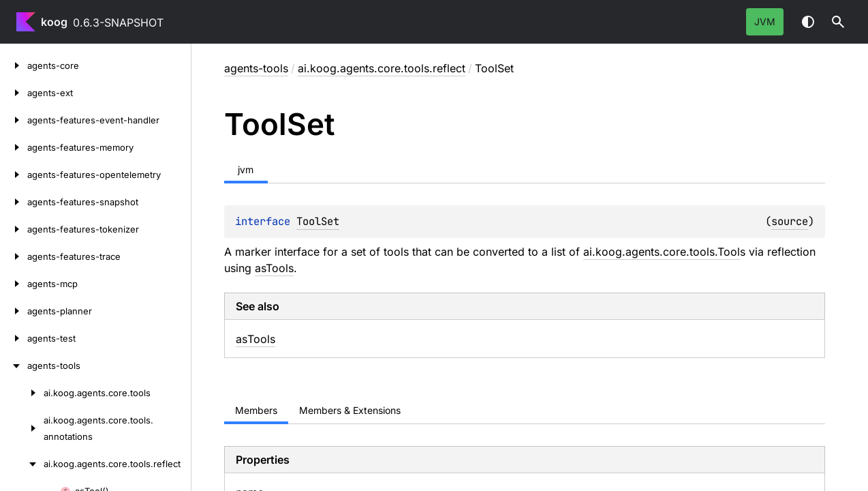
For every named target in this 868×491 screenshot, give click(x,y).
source (790, 221)
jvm (765, 21)
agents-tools (256, 68)
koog (54, 22)
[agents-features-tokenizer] (14, 229)
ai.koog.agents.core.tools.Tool (662, 252)
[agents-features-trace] (14, 256)
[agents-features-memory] (14, 147)
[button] (838, 22)
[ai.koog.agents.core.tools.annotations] (22, 428)
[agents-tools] (14, 366)
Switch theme (808, 22)
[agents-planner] (14, 311)
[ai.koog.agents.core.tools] (22, 393)
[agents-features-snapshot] (14, 202)
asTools (274, 268)
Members (256, 410)
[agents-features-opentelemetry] (14, 175)
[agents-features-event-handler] (14, 120)
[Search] (838, 22)
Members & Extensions (350, 410)
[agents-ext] (14, 93)
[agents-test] (14, 338)
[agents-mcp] (14, 284)
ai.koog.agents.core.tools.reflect (382, 68)
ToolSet (318, 221)
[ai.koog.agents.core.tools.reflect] (22, 464)
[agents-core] (14, 65)
